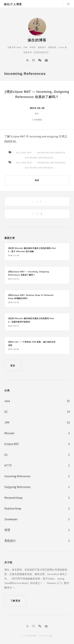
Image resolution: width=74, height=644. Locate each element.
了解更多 (15, 601)
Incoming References (51, 153)
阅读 (37, 180)
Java (7, 401)
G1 (6, 455)
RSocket (9, 433)
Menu (68, 4)
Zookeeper (11, 519)
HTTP (8, 465)
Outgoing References (39, 158)
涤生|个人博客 (13, 4)
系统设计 (10, 541)
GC (6, 412)
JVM (7, 422)
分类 (7, 390)
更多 (13, 366)
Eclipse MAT (24, 153)
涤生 (51, 636)
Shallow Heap (13, 508)
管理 (7, 530)
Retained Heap (13, 498)
